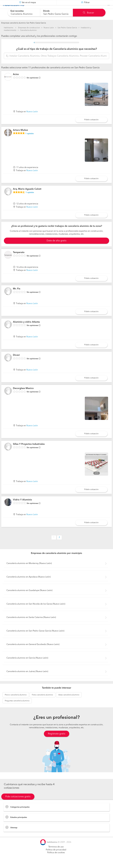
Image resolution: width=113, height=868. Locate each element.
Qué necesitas (17, 11)
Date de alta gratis (57, 247)
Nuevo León (49, 28)
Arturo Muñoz (20, 136)
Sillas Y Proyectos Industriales (29, 451)
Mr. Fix (17, 295)
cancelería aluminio (16, 701)
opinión (30, 140)
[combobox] (24, 13)
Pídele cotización (91, 126)
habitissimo (9, 28)
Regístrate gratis (57, 740)
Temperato (19, 259)
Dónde (46, 11)
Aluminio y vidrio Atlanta (26, 328)
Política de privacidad (56, 856)
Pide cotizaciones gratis (18, 803)
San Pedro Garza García (67, 28)
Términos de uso (56, 853)
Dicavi (16, 362)
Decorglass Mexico (23, 395)
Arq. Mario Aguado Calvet (27, 195)
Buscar (88, 13)
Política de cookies (56, 859)
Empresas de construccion (29, 28)
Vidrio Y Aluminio (22, 506)
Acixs (16, 81)
